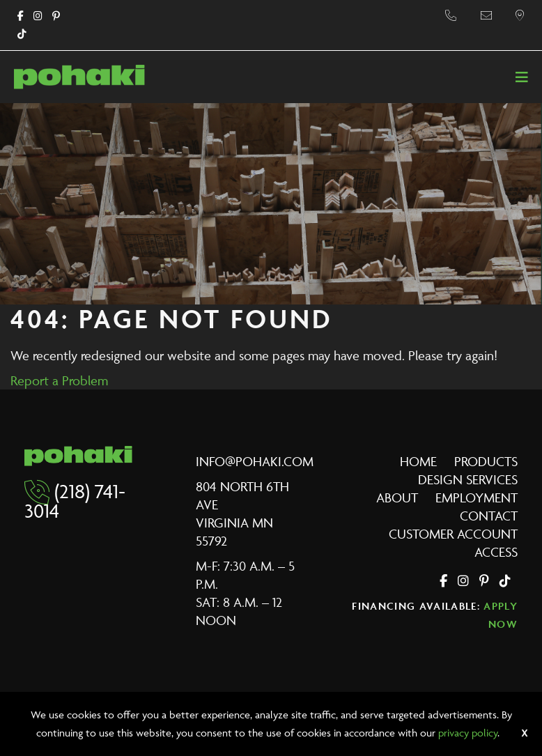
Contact (489, 516)
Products (486, 461)
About (397, 497)
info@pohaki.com (255, 461)
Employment (477, 497)
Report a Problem (59, 380)
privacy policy (468, 733)
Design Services (468, 479)
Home (418, 461)
